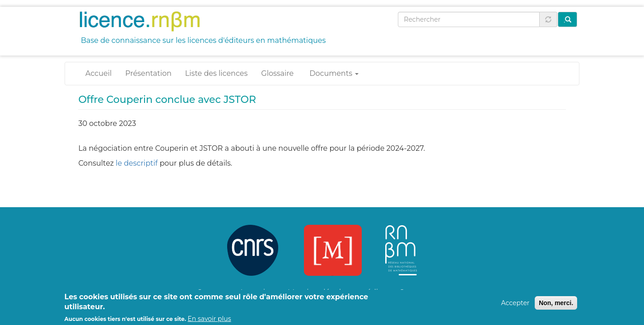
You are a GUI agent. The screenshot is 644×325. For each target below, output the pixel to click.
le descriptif (137, 163)
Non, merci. (556, 306)
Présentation (148, 73)
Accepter (516, 306)
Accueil (98, 73)
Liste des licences (216, 73)
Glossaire (277, 73)
